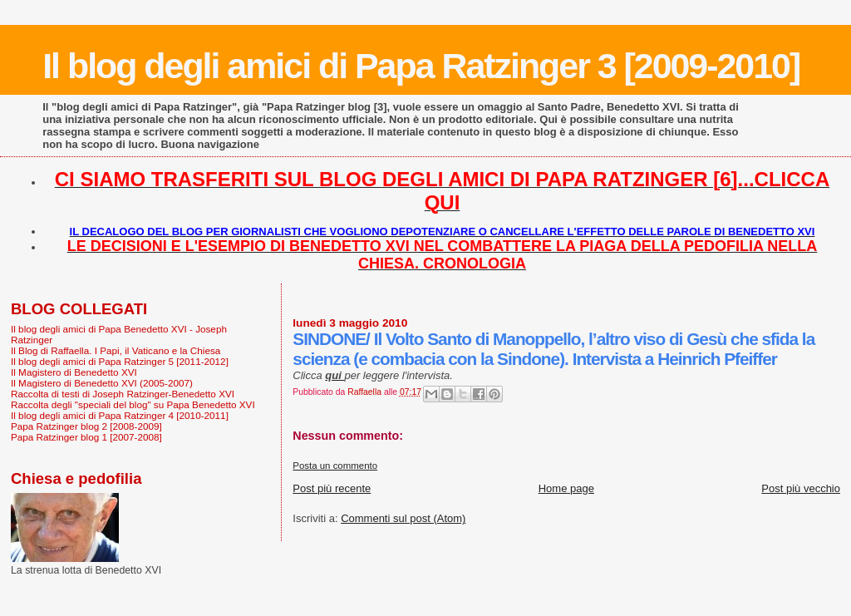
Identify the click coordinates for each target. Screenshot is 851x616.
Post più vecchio (801, 488)
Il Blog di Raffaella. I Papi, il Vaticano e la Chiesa (116, 350)
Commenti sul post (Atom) (403, 518)
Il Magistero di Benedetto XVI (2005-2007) (102, 383)
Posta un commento (335, 466)
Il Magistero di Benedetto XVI (74, 372)
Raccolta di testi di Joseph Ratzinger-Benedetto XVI (123, 394)
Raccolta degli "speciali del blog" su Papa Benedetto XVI (133, 404)
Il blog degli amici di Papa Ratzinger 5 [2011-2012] (120, 361)
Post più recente (332, 488)
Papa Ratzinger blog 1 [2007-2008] (86, 437)
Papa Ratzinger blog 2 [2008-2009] (86, 426)
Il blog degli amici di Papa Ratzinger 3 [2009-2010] (421, 66)
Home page (566, 488)
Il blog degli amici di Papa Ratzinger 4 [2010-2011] (120, 415)
